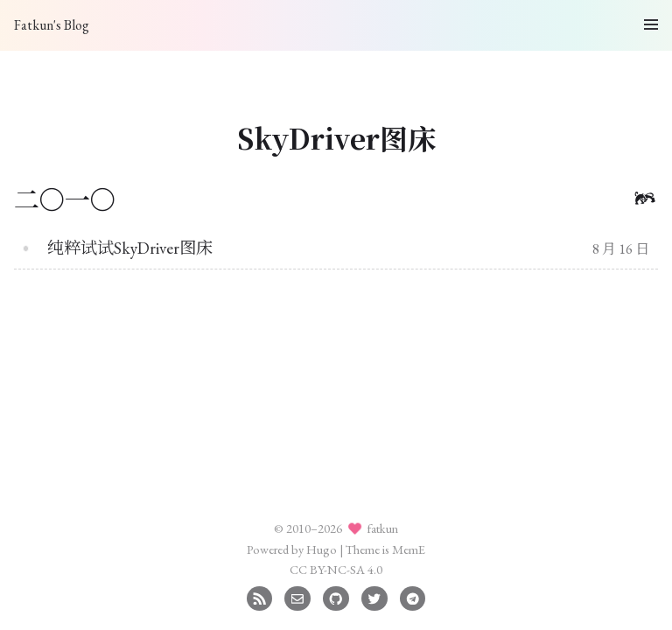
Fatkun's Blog (52, 25)
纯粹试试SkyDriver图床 (130, 248)
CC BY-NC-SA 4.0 (336, 569)
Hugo (322, 549)
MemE (409, 549)
